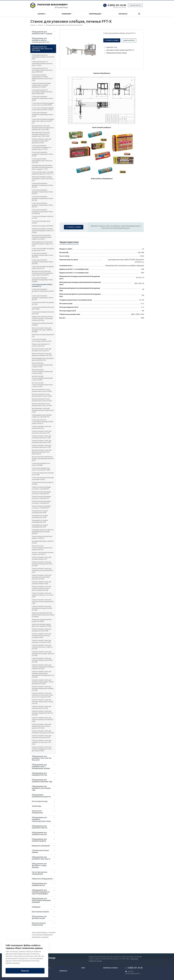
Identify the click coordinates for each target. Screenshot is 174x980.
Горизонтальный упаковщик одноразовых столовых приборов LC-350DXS (41, 85)
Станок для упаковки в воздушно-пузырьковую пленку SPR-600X (42, 255)
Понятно (25, 971)
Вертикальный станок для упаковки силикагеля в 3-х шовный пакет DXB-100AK (41, 134)
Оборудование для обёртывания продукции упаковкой (41, 900)
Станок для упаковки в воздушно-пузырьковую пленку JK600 (42, 98)
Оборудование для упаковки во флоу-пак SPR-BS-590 (43, 359)
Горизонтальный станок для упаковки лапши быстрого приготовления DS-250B (42, 588)
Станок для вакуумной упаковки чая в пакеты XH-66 (43, 478)
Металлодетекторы (40, 801)
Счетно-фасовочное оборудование (40, 873)
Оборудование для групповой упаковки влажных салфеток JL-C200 (43, 244)
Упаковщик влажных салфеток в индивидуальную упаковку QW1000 (43, 532)
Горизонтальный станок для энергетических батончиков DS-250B (43, 720)
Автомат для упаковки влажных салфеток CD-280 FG (43, 553)
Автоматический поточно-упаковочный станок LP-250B (42, 405)
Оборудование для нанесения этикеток (40, 827)
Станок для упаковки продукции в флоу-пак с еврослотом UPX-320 (43, 121)
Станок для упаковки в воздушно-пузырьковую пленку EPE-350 (42, 205)
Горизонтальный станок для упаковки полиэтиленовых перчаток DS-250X (42, 577)
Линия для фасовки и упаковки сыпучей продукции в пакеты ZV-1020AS (43, 231)
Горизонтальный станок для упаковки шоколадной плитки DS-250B (42, 608)
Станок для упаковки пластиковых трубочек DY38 (42, 340)
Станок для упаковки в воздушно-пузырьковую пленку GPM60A (42, 280)
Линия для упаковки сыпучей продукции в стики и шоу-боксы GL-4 (43, 179)
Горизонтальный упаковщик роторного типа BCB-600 (41, 488)
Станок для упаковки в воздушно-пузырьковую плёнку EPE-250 (42, 298)
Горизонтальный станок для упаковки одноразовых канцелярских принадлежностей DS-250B (43, 674)
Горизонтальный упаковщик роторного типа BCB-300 (41, 502)
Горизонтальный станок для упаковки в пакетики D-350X (42, 442)
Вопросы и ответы (111, 968)
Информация (96, 14)
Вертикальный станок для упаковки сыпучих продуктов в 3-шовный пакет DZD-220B (43, 128)
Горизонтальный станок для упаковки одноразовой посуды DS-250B (42, 702)
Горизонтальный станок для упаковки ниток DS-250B (42, 630)
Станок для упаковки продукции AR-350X (43, 303)
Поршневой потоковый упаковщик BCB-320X (40, 521)
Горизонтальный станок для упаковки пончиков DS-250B (42, 641)
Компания (67, 14)
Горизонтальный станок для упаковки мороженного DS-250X (43, 732)
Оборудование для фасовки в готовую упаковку (39, 865)
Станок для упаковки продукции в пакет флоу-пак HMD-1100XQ (43, 109)
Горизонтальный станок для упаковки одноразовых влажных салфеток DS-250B (43, 667)
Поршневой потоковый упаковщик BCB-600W (40, 512)
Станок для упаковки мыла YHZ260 (41, 222)
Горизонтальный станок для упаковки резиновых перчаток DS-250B (42, 564)
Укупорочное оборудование (37, 812)
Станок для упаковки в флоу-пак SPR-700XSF (43, 308)
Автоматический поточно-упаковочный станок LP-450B (42, 395)
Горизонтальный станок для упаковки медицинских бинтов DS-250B (42, 713)
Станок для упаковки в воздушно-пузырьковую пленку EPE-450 (42, 198)
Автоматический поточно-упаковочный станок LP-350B (42, 400)
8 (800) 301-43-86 (117, 5)
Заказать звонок (135, 5)
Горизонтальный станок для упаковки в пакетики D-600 (42, 432)
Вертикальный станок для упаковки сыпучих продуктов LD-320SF (43, 410)
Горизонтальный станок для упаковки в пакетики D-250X (42, 446)
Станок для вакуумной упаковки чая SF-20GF (43, 474)
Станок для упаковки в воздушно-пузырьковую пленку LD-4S (42, 114)
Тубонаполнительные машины (40, 851)
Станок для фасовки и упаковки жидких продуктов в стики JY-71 (43, 173)
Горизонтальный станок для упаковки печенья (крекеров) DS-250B (43, 602)
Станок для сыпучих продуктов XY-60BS (43, 483)
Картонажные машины (40, 912)
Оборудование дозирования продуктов (41, 796)
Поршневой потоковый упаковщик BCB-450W (40, 516)
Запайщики (36, 907)
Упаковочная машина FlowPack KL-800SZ (42, 324)
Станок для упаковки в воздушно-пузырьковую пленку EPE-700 (42, 192)
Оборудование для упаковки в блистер (39, 774)
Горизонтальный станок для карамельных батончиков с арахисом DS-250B (42, 726)
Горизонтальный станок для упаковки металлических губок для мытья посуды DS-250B (42, 695)
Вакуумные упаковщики (41, 846)
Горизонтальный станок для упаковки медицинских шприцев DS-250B (43, 688)
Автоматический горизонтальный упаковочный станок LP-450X (42, 378)
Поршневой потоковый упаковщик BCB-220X (40, 526)
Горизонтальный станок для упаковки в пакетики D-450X (42, 437)
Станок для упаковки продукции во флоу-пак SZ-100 (43, 249)
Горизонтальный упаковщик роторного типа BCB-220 (41, 507)
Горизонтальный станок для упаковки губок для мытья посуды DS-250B (42, 636)
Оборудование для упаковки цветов (39, 884)
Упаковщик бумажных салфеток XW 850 (43, 542)
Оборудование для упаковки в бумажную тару (42, 781)
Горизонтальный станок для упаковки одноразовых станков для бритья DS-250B (43, 682)
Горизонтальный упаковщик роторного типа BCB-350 (41, 497)
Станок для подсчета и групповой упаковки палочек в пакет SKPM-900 (42, 70)
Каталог (42, 14)
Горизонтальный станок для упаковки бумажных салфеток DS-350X (42, 647)
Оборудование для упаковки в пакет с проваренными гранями (41, 766)
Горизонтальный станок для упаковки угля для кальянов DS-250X (43, 570)
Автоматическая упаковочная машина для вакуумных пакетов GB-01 (43, 459)
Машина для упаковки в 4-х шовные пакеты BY (41, 345)
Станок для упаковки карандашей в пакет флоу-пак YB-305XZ (42, 161)
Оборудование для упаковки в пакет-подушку (42, 33)
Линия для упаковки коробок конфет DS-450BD (42, 620)
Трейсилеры (37, 806)
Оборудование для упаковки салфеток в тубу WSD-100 (42, 416)
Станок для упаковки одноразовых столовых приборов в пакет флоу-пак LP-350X (42, 78)
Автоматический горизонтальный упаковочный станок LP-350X (42, 385)
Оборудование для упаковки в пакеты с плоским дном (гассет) (41, 40)
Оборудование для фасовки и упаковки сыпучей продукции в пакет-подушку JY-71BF (42, 167)
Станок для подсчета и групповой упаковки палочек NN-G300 (43, 57)
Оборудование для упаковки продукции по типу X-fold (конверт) (41, 892)
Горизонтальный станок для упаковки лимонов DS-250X (42, 737)
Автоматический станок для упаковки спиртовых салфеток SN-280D (42, 330)
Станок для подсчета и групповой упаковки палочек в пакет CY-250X (42, 64)
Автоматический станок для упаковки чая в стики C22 (42, 350)
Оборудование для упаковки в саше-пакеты (41, 858)
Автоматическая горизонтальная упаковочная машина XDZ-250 (42, 548)
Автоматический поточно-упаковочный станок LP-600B (42, 390)
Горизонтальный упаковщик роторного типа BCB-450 (41, 493)
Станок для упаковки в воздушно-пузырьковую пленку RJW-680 (42, 262)
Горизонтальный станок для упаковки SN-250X (42, 427)
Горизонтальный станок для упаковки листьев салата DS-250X (42, 742)
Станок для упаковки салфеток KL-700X (42, 217)
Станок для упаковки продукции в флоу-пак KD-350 (43, 267)
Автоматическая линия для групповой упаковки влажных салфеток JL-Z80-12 (42, 237)
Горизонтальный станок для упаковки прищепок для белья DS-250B (42, 660)
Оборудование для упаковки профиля (39, 840)
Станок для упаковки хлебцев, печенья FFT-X (42, 285)
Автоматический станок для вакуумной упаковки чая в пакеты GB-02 (42, 452)
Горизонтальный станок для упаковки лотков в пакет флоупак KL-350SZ (42, 141)
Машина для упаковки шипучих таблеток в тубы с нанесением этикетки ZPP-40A (42, 318)
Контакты (123, 14)
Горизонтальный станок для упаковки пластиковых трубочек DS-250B (43, 654)
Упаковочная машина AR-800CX (43, 226)
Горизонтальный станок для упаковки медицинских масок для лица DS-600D (42, 749)
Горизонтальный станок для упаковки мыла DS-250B (42, 707)
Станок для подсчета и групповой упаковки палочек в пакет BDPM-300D (42, 92)
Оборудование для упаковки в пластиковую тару (41, 788)
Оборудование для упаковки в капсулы (39, 833)
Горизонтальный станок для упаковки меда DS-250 (42, 558)
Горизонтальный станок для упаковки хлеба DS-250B (42, 583)
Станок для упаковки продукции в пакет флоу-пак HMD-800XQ (43, 104)
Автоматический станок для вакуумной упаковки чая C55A (42, 354)
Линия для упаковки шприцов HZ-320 (43, 335)
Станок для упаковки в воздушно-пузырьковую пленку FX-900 (42, 154)
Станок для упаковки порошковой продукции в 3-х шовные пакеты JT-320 (42, 147)
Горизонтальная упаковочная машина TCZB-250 (42, 537)
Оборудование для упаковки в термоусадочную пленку (41, 819)
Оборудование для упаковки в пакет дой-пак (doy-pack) (42, 758)
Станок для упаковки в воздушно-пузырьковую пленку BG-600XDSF (42, 212)
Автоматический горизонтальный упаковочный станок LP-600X (42, 371)
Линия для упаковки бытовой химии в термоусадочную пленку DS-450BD (43, 615)
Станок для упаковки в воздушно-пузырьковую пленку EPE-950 (42, 185)
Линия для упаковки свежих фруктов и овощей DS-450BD (42, 625)
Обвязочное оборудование (42, 879)
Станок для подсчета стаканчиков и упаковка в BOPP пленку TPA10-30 (43, 422)
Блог (83, 968)
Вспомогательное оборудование (39, 924)
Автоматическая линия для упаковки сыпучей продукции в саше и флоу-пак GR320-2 (42, 273)
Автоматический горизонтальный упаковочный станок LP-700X (42, 365)
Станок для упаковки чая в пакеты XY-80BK (41, 464)
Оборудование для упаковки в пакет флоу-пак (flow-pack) (42, 49)
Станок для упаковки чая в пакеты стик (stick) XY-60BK (41, 469)
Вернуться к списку (38, 946)
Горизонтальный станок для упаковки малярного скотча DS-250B (43, 595)
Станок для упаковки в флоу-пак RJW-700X (43, 313)
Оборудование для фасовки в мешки (39, 917)
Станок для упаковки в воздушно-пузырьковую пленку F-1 (43, 291)
